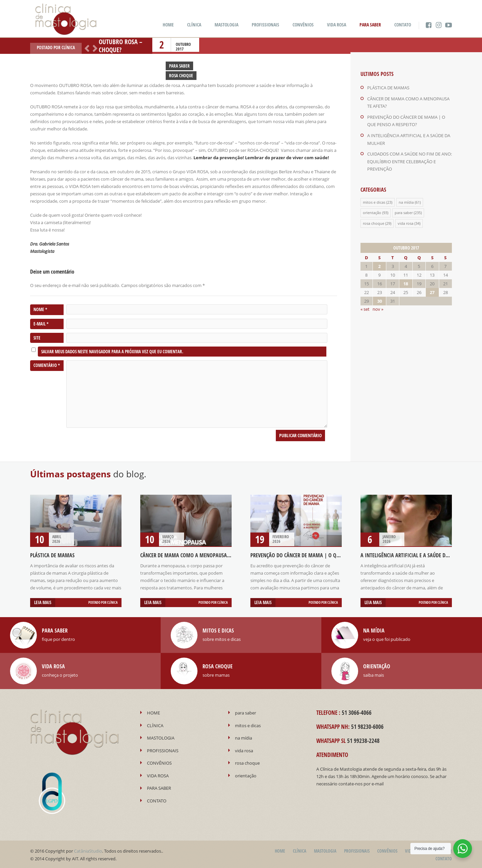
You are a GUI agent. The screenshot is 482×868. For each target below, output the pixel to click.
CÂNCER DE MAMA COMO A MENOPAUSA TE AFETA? (195, 555)
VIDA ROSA (337, 25)
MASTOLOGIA (226, 25)
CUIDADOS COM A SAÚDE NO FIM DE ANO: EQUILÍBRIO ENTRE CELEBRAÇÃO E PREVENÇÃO (410, 160)
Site (37, 338)
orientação (372, 211)
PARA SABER (370, 25)
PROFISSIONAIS (265, 25)
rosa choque (374, 221)
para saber (404, 211)
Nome (40, 310)
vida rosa (406, 221)
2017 (180, 49)
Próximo (94, 48)
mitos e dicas (374, 200)
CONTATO (403, 25)
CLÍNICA (194, 25)
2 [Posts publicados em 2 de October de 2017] (379, 264)
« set (365, 307)
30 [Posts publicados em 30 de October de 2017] (380, 299)
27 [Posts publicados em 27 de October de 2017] (432, 290)
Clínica (68, 47)
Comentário (47, 365)
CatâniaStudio (88, 850)
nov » (378, 307)
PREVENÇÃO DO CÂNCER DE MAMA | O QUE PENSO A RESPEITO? (317, 555)
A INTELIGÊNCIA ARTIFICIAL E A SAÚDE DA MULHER (414, 555)
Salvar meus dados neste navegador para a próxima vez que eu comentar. (112, 352)
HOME (168, 25)
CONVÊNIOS (303, 25)
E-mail (41, 324)
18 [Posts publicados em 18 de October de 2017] (406, 281)
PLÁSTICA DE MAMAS (388, 88)
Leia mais (43, 602)
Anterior (86, 48)
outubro (183, 44)
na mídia (406, 200)
